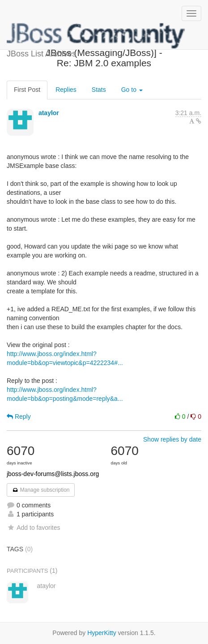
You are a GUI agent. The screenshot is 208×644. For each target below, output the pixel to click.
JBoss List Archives (96, 36)
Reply (19, 416)
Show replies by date (172, 439)
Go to (132, 90)
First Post (27, 90)
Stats (99, 90)
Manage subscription (41, 490)
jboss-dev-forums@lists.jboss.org (53, 474)
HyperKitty (102, 633)
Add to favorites (33, 528)
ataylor (49, 113)
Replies (66, 90)
